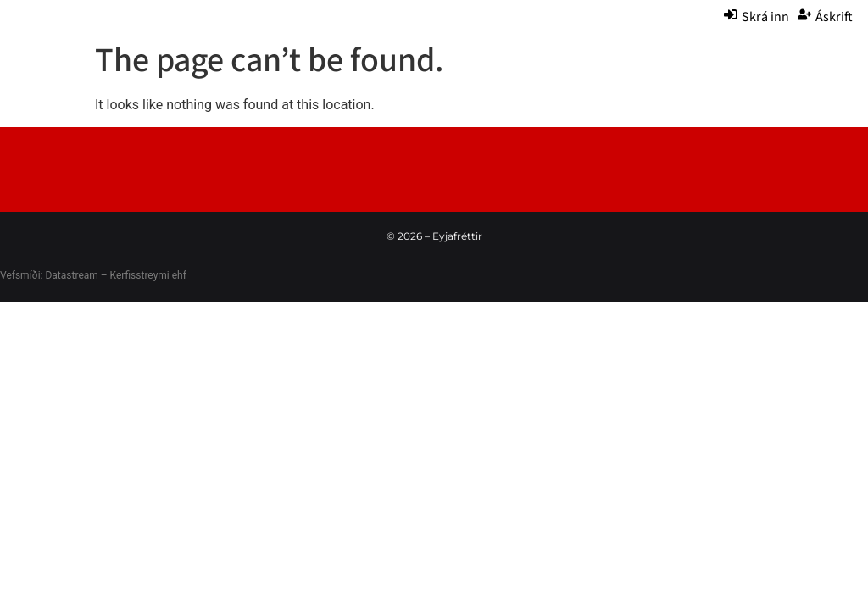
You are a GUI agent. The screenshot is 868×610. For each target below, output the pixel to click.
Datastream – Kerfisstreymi (106, 275)
